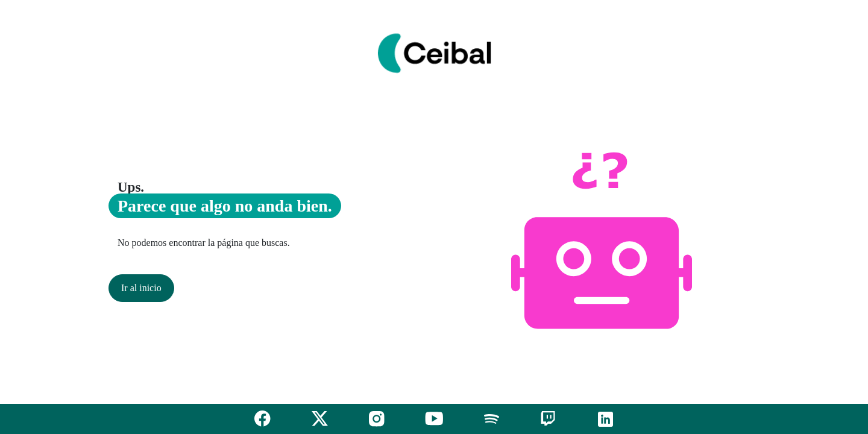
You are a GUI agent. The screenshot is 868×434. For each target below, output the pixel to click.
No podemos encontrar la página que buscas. (204, 243)
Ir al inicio (141, 288)
